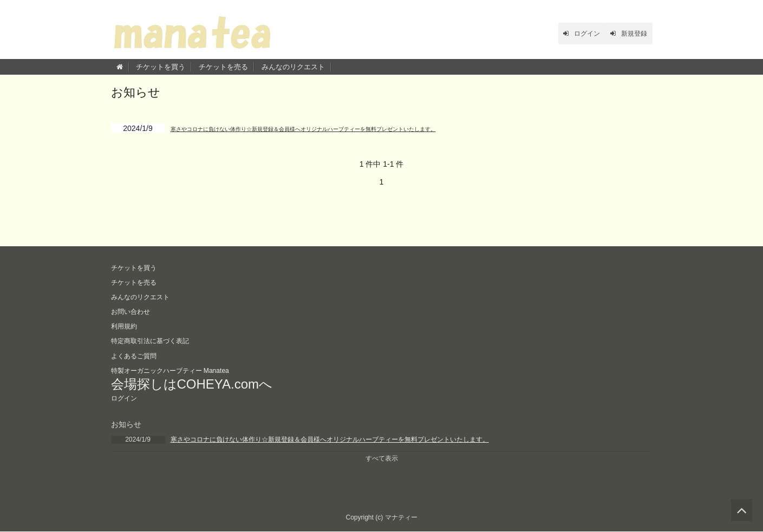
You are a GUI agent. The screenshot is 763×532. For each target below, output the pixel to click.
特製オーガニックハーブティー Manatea (180, 368)
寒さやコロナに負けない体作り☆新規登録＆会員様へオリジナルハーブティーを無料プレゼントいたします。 (356, 128)
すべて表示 (382, 458)
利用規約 (126, 325)
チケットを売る (223, 67)
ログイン (564, 33)
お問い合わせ (134, 311)
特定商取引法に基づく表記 (156, 339)
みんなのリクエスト (293, 67)
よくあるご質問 (138, 353)
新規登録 (623, 33)
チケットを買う (161, 67)
